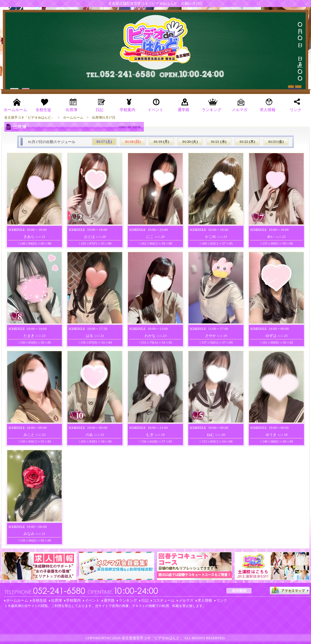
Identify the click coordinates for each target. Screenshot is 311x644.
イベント (92, 600)
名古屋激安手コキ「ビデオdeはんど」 (152, 638)
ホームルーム (17, 600)
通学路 (109, 600)
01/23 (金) (276, 142)
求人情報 (205, 600)
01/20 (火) (190, 142)
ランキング (128, 600)
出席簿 (56, 600)
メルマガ (186, 600)
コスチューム (164, 600)
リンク (222, 600)
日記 (145, 600)
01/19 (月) (162, 142)
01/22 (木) (248, 142)
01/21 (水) (219, 142)
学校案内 (73, 600)
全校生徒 (40, 600)
